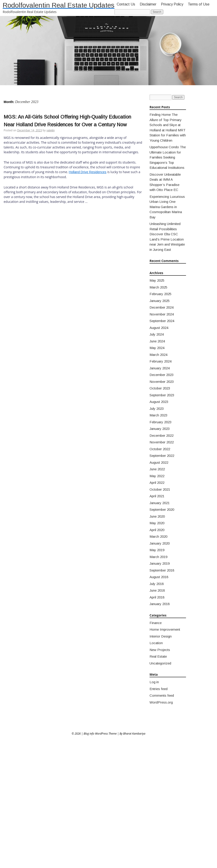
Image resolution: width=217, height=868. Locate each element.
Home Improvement (165, 629)
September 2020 (162, 509)
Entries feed (159, 689)
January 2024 (160, 368)
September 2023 (162, 395)
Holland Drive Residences (88, 172)
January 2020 (160, 543)
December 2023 (161, 375)
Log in (154, 682)
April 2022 (157, 483)
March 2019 (158, 557)
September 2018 (162, 570)
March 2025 (158, 287)
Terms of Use (199, 4)
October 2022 (160, 449)
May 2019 (157, 550)
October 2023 (160, 388)
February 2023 (160, 422)
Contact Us (126, 4)
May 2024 (157, 348)
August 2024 (159, 328)
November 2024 (162, 314)
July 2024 (157, 334)
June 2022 (157, 469)
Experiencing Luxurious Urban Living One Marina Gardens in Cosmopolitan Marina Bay (167, 207)
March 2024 (158, 355)
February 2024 (160, 361)
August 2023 (159, 402)
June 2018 (157, 590)
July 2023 (157, 409)
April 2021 (157, 496)
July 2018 (157, 584)
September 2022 (162, 456)
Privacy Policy (172, 4)
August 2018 (159, 577)
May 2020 (157, 523)
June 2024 (157, 341)
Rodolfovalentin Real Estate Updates (59, 5)
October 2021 (160, 489)
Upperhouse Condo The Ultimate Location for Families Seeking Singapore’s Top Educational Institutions (168, 157)
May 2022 (157, 476)
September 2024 (162, 321)
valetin (51, 130)
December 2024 (161, 307)
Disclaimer (148, 4)
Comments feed (162, 695)
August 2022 (159, 462)
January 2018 (160, 604)
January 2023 (160, 429)
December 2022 (161, 435)
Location (156, 643)
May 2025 (157, 280)
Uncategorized (160, 663)
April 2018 (157, 597)
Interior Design (161, 636)
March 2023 (158, 415)
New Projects (160, 650)
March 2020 (158, 536)
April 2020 (157, 530)
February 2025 (160, 294)
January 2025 (160, 301)
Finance (156, 623)
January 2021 (160, 503)
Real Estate (158, 656)
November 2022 (162, 442)
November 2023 (162, 382)
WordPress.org (161, 702)
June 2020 (157, 516)
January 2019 (160, 563)
